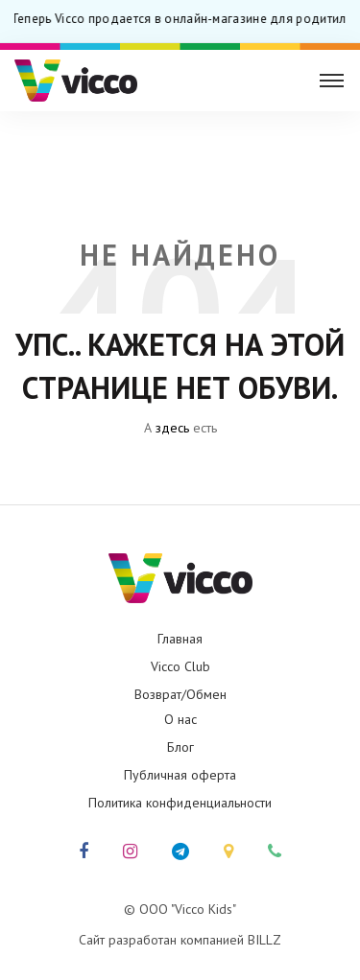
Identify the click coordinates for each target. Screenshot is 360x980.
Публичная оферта (180, 775)
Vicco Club (180, 666)
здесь (172, 428)
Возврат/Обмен (180, 694)
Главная (180, 639)
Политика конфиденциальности (180, 803)
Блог (180, 747)
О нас (180, 719)
